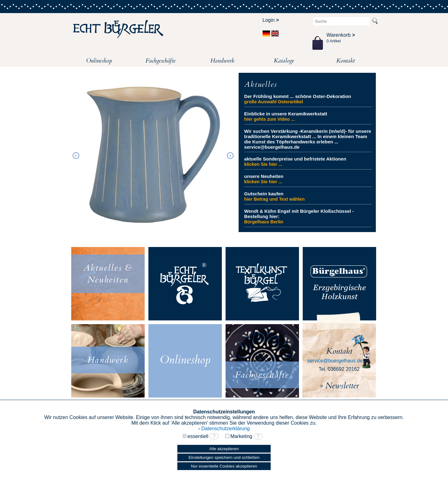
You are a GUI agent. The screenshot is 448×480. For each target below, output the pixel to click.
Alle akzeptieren (224, 449)
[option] (153, 155)
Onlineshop (99, 61)
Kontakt (345, 61)
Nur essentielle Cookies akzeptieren (224, 466)
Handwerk (222, 61)
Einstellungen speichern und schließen (224, 457)
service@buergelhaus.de (335, 361)
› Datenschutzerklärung (224, 429)
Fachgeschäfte (161, 61)
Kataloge (284, 61)
